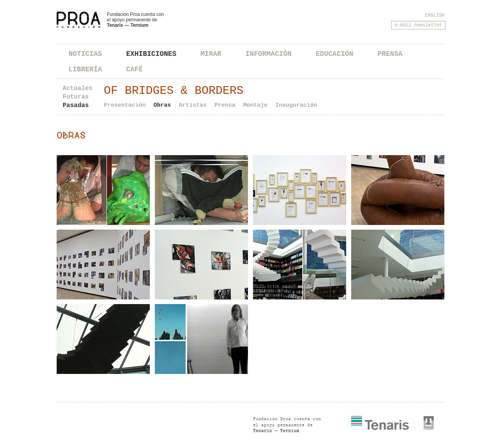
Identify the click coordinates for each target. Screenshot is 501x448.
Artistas (193, 105)
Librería (85, 69)
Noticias (85, 54)
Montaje (256, 105)
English (435, 16)
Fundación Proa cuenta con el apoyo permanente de (136, 20)
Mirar (211, 54)
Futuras (76, 97)
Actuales (78, 88)
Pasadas (76, 106)
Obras (162, 105)
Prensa (390, 54)
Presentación (125, 105)
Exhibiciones (151, 54)
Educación (334, 54)
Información (269, 54)
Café (134, 69)
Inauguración (296, 105)
